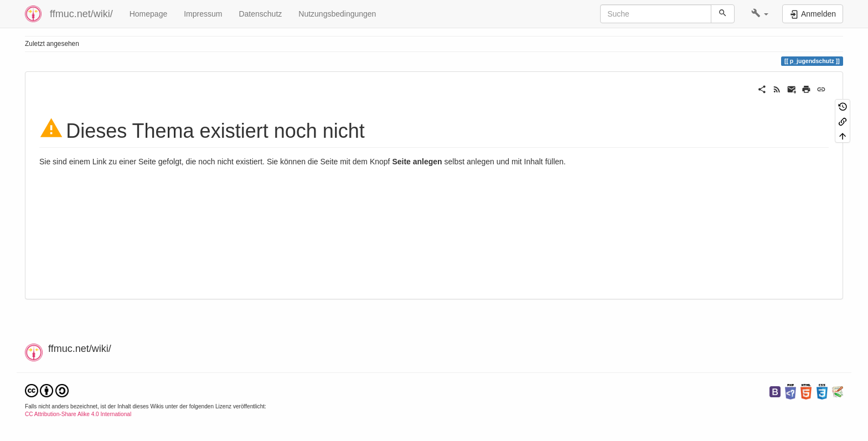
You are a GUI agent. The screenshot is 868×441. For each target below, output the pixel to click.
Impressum (203, 14)
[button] (760, 14)
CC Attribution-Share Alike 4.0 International (78, 414)
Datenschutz (260, 14)
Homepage (149, 14)
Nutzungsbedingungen (337, 14)
